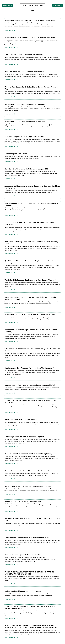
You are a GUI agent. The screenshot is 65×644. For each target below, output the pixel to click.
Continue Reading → (11, 30)
